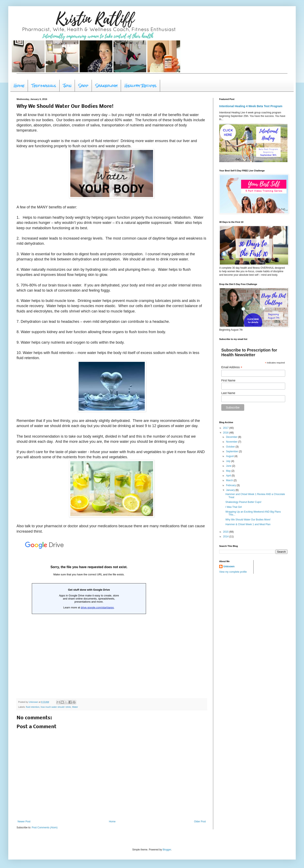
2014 (226, 537)
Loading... (89, 615)
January (231, 490)
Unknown (229, 566)
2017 (226, 428)
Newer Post (24, 822)
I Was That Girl (234, 507)
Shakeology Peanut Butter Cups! (243, 502)
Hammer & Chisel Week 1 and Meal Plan (248, 524)
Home (19, 86)
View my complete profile (233, 572)
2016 (226, 433)
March (230, 480)
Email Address (232, 367)
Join (67, 86)
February (231, 485)
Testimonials (44, 86)
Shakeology (106, 86)
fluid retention (33, 707)
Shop (83, 86)
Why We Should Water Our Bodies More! (248, 520)
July (229, 461)
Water (75, 707)
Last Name (228, 393)
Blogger (167, 850)
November (232, 442)
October (231, 447)
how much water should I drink (56, 707)
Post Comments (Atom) (45, 828)
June (229, 466)
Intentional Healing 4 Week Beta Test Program (251, 106)
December (232, 437)
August (230, 456)
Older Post (200, 822)
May (229, 471)
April (229, 476)
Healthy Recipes (141, 86)
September (232, 451)
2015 (226, 532)
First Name (228, 380)
